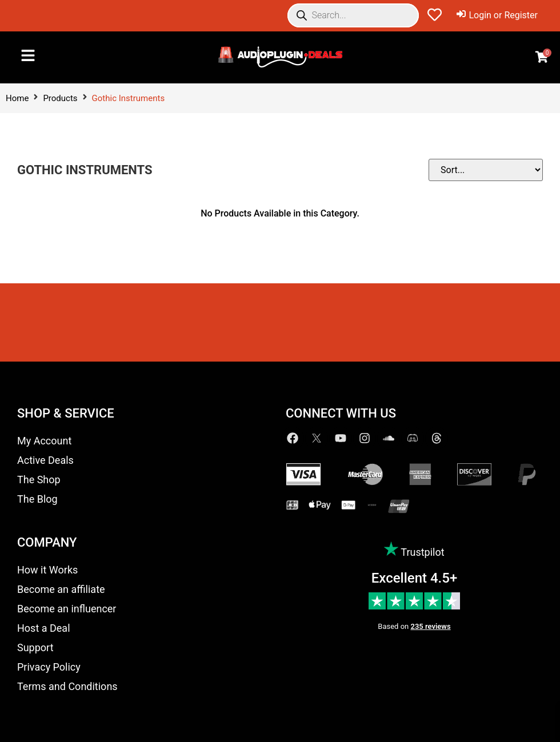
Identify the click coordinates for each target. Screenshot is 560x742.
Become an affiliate (61, 589)
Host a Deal (44, 628)
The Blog (37, 499)
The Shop (39, 480)
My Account (44, 441)
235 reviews (431, 626)
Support (35, 647)
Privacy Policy (49, 667)
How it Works (47, 570)
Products (60, 98)
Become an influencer (67, 609)
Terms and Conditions (67, 686)
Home (17, 98)
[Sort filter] (486, 170)
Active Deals (45, 460)
